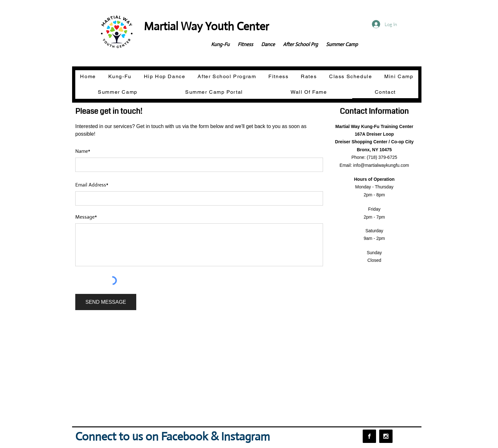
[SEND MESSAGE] (106, 302)
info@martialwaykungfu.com (381, 165)
